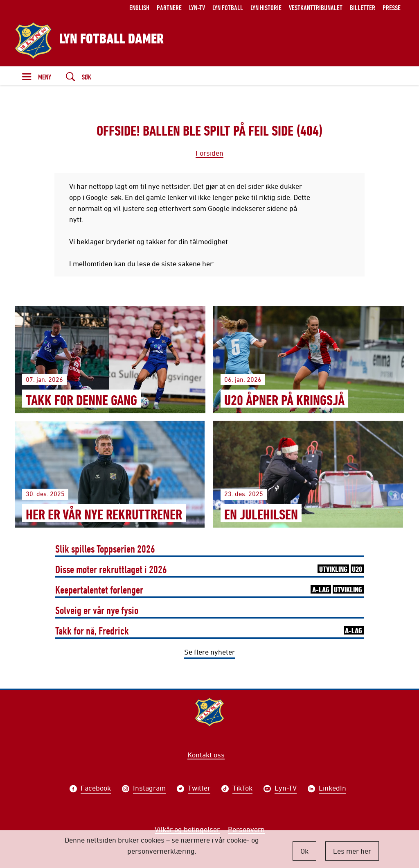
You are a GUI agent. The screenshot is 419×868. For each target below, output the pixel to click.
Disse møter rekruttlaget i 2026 (209, 569)
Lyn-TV (197, 8)
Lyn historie (266, 8)
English (139, 8)
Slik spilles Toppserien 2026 (105, 549)
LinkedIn (332, 789)
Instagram (149, 789)
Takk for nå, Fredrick (209, 631)
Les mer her (352, 851)
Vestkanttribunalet (316, 8)
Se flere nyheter (209, 652)
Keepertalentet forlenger (209, 590)
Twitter (199, 789)
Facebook (96, 789)
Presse (392, 8)
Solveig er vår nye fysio (97, 610)
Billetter (363, 8)
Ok (304, 851)
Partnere (169, 8)
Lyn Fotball (228, 8)
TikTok (242, 789)
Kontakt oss (206, 755)
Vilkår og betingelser (187, 829)
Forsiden (209, 153)
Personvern (246, 829)
